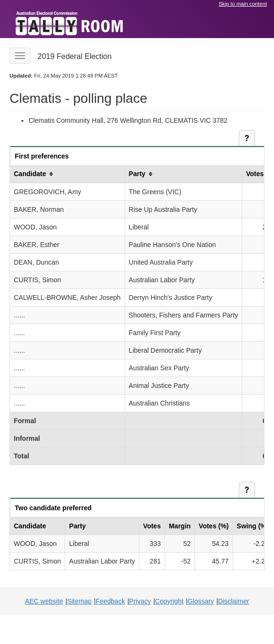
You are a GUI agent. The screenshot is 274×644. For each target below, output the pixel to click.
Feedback (110, 601)
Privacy (140, 601)
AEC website (44, 601)
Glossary (201, 601)
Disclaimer (233, 601)
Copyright (169, 601)
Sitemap (79, 601)
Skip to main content (243, 4)
